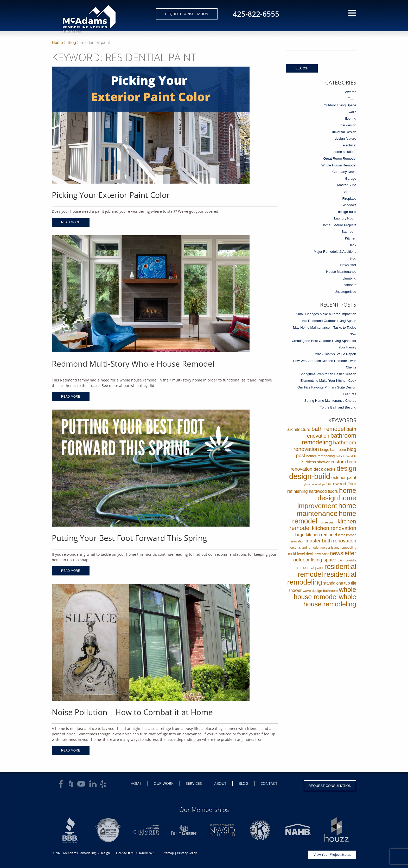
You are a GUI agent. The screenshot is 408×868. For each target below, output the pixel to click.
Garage (351, 179)
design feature (346, 138)
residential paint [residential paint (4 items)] (310, 568)
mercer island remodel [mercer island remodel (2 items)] (303, 548)
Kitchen (351, 238)
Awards (351, 92)
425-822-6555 (256, 14)
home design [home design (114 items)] (337, 494)
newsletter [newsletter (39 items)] (343, 553)
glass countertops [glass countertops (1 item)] (314, 484)
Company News (344, 172)
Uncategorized (345, 292)
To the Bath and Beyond (338, 407)
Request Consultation (187, 14)
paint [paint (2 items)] (341, 560)
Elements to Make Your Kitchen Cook (328, 381)
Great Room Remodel (340, 158)
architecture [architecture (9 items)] (299, 429)
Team (352, 99)
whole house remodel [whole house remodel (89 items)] (325, 593)
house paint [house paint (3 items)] (327, 522)
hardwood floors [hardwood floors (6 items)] (323, 491)
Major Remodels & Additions (335, 252)
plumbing (349, 278)
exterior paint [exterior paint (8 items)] (344, 478)
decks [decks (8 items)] (330, 469)
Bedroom (349, 192)
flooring (351, 118)
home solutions (345, 152)
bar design (348, 125)
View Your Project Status (332, 854)
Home (57, 43)
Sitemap (168, 853)
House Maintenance (341, 272)
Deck (352, 245)
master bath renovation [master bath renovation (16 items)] (331, 541)
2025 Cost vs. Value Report (336, 354)
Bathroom (349, 232)
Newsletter (348, 265)
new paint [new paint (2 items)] (322, 554)
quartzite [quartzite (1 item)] (351, 560)
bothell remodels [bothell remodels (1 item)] (346, 456)
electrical (350, 145)
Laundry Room (345, 218)
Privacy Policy (187, 853)
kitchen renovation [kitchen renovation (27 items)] (334, 528)
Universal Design (343, 132)
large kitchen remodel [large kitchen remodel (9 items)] (316, 535)
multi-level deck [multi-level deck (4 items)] (301, 554)
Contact (269, 783)
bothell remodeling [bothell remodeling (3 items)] (320, 456)
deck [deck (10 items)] (318, 469)
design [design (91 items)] (346, 468)
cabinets (350, 285)
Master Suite (347, 185)
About (220, 783)
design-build (347, 212)
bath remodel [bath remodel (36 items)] (328, 429)
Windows (349, 205)
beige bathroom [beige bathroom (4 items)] (333, 450)
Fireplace (349, 199)
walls (352, 112)
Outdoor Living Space (340, 105)
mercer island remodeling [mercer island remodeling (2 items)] (338, 548)
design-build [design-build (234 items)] (310, 476)
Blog (72, 43)
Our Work (164, 783)
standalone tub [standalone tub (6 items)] (336, 583)
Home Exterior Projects (339, 225)
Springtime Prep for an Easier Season (328, 374)
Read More (71, 222)
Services (194, 783)
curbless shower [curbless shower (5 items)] (315, 462)
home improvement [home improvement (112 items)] (327, 502)
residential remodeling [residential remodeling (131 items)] (322, 578)
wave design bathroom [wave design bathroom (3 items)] (320, 591)
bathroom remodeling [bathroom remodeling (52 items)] (329, 439)
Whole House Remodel (339, 165)
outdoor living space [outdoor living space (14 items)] (315, 560)
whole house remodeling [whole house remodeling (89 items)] (330, 600)
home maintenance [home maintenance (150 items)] (326, 510)
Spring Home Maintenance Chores (330, 401)
